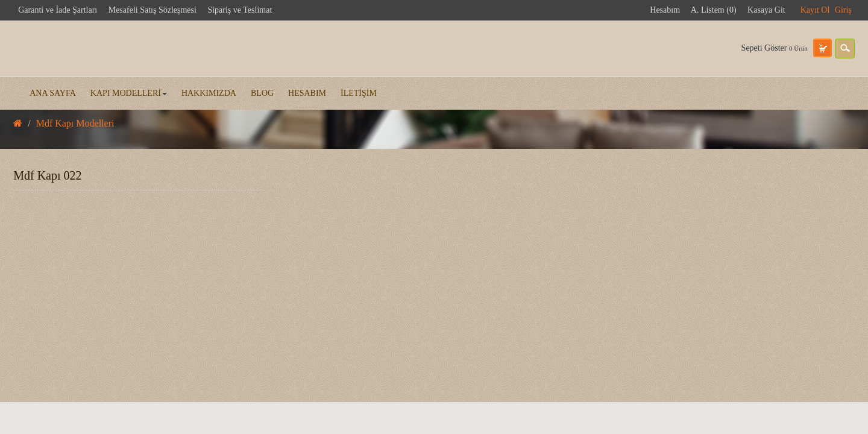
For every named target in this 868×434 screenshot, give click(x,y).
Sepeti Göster (775, 48)
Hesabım (665, 10)
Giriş (843, 10)
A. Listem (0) (714, 10)
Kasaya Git (766, 10)
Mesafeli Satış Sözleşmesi (153, 10)
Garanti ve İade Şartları (58, 10)
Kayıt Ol (815, 10)
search (845, 49)
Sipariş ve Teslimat (240, 10)
